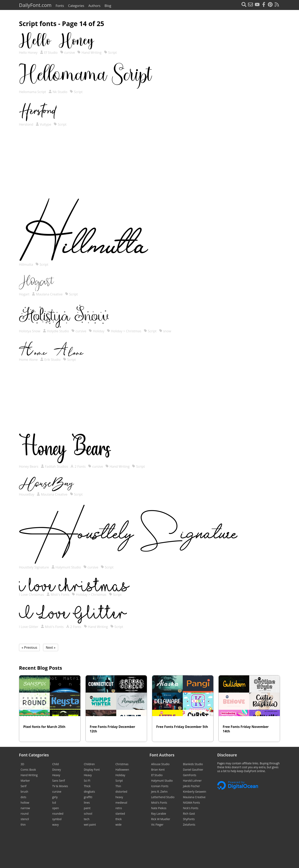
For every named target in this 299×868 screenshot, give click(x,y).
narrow (25, 808)
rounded (58, 814)
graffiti (88, 797)
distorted (121, 792)
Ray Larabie (159, 814)
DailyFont (35, 5)
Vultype (43, 124)
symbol (57, 819)
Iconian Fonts (160, 786)
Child (55, 764)
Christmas (122, 764)
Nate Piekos (159, 808)
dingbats (89, 792)
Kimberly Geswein (195, 792)
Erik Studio (50, 360)
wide (118, 825)
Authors (94, 6)
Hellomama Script (33, 92)
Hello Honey (29, 53)
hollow (25, 803)
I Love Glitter (29, 627)
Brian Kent (158, 770)
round (25, 814)
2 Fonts (78, 466)
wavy (55, 825)
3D (22, 764)
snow (165, 331)
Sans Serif (59, 781)
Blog (108, 6)
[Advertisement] (149, 167)
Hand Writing (89, 53)
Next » (50, 647)
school (88, 814)
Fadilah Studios (54, 466)
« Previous (29, 647)
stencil (25, 819)
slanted (120, 814)
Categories (76, 6)
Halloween (122, 770)
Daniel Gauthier (193, 770)
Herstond (27, 124)
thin (23, 825)
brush (24, 792)
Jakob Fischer (191, 786)
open (55, 808)
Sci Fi (87, 781)
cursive (68, 53)
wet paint (90, 825)
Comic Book (28, 770)
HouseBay (27, 494)
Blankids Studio (193, 764)
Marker (25, 781)
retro (119, 808)
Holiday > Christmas (124, 331)
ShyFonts (189, 819)
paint (87, 808)
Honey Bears (29, 466)
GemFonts (190, 775)
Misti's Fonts (58, 595)
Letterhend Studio (163, 797)
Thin (118, 786)
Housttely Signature (34, 567)
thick (118, 819)
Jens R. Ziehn (159, 792)
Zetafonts (189, 825)
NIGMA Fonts (191, 803)
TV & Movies (60, 786)
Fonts (60, 6)
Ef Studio (49, 53)
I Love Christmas (32, 595)
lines (87, 803)
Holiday (96, 331)
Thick (87, 786)
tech (87, 819)
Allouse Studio (160, 764)
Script (110, 53)
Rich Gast (189, 814)
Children (89, 764)
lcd (54, 803)
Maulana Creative (47, 294)
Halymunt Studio (66, 567)
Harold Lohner (192, 781)
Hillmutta (26, 264)
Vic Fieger (157, 825)
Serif (24, 786)
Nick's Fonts (191, 808)
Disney (57, 770)
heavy (119, 797)
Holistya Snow (30, 331)
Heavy (56, 775)
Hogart (25, 294)
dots (23, 797)
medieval (121, 803)
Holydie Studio (56, 331)
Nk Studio (58, 92)
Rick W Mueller (161, 819)
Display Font (92, 770)
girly (55, 797)
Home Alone (29, 360)
